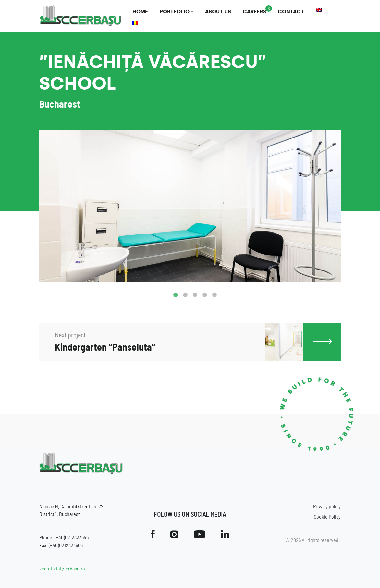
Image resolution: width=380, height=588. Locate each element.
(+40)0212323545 (72, 537)
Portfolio (175, 12)
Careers (254, 12)
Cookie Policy (327, 516)
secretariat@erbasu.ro (62, 568)
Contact (291, 12)
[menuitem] (319, 10)
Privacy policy (327, 506)
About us (218, 12)
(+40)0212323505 (66, 545)
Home (140, 12)
